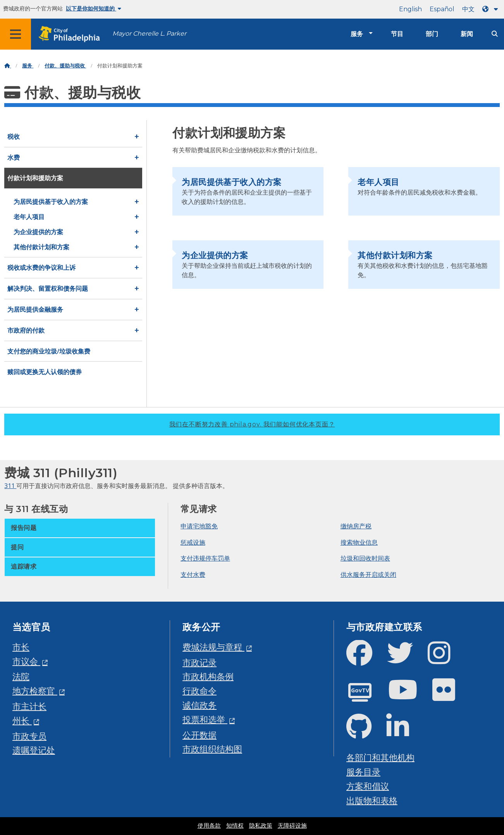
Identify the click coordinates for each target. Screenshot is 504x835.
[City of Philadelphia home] (72, 34)
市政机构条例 (208, 676)
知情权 (235, 826)
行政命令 (200, 691)
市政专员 (29, 736)
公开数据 (200, 735)
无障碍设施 (292, 826)
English (410, 9)
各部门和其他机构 (380, 757)
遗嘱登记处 (34, 750)
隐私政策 (261, 826)
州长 (22, 720)
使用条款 (209, 826)
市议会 (26, 661)
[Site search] (495, 34)
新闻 (467, 34)
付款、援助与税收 (65, 66)
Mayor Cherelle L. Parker (149, 34)
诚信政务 (200, 705)
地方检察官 (35, 691)
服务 (357, 34)
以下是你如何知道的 (94, 9)
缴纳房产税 (356, 526)
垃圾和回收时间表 (365, 558)
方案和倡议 (368, 786)
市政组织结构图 (212, 749)
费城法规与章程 (213, 647)
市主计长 (29, 706)
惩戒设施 (193, 542)
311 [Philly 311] (10, 486)
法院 (21, 676)
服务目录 (363, 772)
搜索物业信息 (359, 542)
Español (442, 9)
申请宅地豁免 (199, 526)
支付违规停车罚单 (205, 558)
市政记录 (200, 662)
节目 (397, 34)
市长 (21, 647)
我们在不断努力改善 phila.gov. (252, 424)
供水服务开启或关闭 (368, 574)
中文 (468, 9)
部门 (432, 34)
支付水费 (193, 574)
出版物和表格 (372, 800)
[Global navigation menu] (15, 34)
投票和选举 (205, 719)
